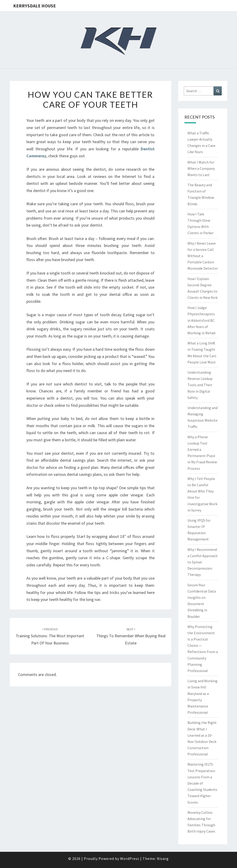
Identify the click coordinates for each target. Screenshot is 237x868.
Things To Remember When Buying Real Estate (131, 636)
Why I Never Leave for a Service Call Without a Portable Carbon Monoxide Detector (203, 256)
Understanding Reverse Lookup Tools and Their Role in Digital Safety (200, 385)
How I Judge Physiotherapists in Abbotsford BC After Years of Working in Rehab (201, 320)
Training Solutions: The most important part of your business (50, 636)
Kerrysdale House (34, 6)
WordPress (130, 859)
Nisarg (163, 859)
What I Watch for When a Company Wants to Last (201, 168)
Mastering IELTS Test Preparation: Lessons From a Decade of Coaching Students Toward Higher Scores (202, 783)
